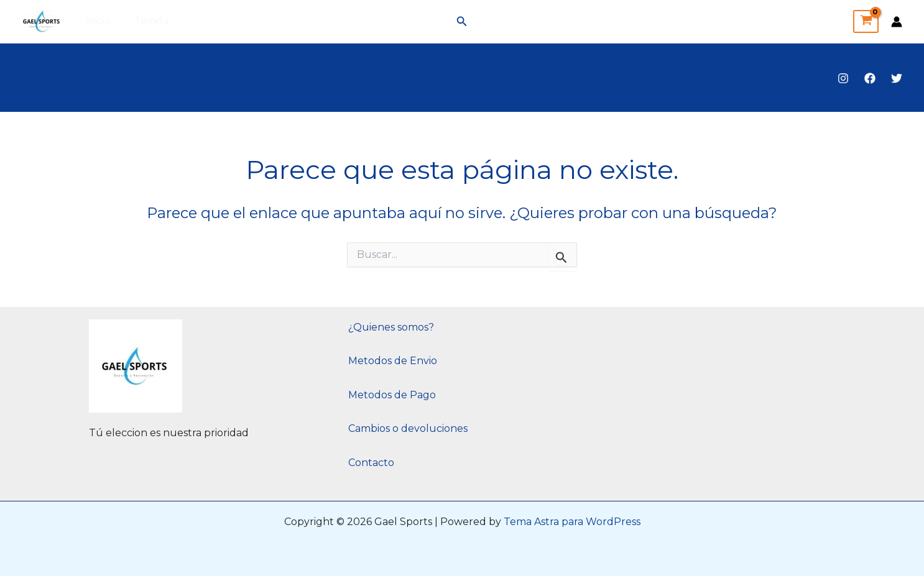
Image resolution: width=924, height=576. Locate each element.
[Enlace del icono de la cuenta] (897, 22)
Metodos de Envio (393, 361)
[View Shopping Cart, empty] (866, 22)
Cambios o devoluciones (408, 428)
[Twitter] (897, 78)
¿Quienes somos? (391, 327)
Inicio (96, 21)
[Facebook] (870, 78)
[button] (462, 22)
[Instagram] (843, 78)
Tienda (146, 21)
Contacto (371, 463)
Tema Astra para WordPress (572, 522)
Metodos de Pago (392, 395)
